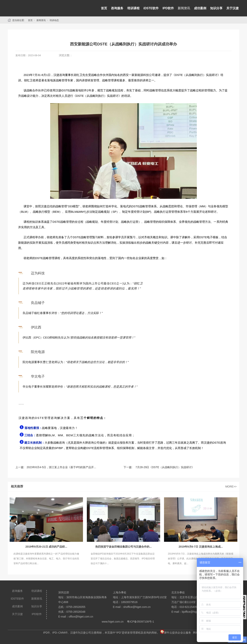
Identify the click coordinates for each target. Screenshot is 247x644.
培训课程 (133, 8)
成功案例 (200, 8)
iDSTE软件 (151, 8)
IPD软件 (168, 8)
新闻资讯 (184, 8)
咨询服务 (117, 8)
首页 (104, 8)
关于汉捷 (233, 8)
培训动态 (54, 20)
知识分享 (216, 8)
